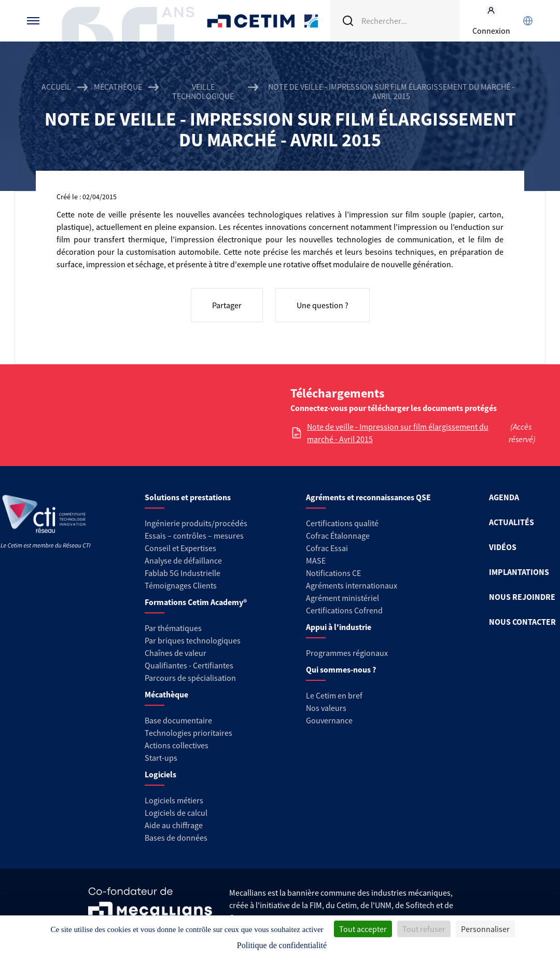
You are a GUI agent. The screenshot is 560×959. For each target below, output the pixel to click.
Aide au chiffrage (174, 825)
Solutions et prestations (188, 497)
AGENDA (504, 497)
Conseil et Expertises (180, 548)
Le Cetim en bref (334, 695)
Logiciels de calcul (176, 813)
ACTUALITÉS (512, 522)
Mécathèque (118, 87)
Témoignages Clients (181, 585)
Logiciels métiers (174, 800)
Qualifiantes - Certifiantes (189, 665)
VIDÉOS (503, 547)
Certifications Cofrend (344, 610)
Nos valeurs (326, 708)
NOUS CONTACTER (522, 622)
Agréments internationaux (352, 585)
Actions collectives (177, 745)
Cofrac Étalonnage (338, 536)
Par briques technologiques (193, 640)
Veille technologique (203, 91)
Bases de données (176, 838)
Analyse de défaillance (183, 560)
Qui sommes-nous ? (341, 669)
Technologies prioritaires (188, 733)
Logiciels (160, 774)
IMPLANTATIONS (519, 572)
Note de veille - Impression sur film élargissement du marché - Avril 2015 (398, 433)
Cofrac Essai (327, 548)
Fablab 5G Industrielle (183, 573)
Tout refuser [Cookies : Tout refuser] (424, 929)
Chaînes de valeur (176, 653)
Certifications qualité (342, 523)
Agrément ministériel (342, 598)
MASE (316, 560)
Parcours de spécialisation (190, 678)
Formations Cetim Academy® (196, 602)
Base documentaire (178, 720)
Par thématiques (173, 628)
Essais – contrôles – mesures (194, 536)
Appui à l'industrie (339, 627)
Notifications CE (333, 573)
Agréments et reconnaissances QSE (368, 497)
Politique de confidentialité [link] (282, 945)
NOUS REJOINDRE (522, 597)
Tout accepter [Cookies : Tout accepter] (363, 929)
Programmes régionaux (347, 653)
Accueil (56, 87)
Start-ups (161, 758)
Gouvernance (329, 720)
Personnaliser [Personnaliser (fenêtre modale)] (485, 929)
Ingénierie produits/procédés (196, 523)
